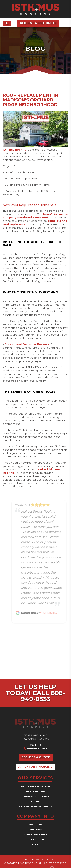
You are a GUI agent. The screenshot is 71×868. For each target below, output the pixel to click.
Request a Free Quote (38, 23)
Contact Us (35, 839)
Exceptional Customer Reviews (27, 344)
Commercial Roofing (35, 796)
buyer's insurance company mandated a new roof (35, 216)
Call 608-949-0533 (43, 696)
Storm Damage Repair (36, 806)
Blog (35, 844)
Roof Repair (35, 791)
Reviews (36, 829)
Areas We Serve (35, 834)
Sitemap (24, 860)
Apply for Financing (35, 767)
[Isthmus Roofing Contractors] (35, 14)
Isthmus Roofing (15, 150)
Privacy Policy (43, 860)
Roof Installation (36, 786)
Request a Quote (36, 757)
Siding (35, 801)
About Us (35, 825)
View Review (48, 613)
